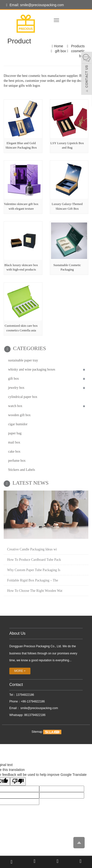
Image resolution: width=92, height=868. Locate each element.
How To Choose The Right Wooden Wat (35, 591)
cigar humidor (18, 424)
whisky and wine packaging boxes (32, 369)
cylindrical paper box (23, 397)
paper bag (15, 433)
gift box (60, 51)
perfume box (17, 461)
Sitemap (37, 732)
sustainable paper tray (23, 360)
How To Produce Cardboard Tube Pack (34, 560)
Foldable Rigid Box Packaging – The (33, 580)
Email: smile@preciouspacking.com (35, 5)
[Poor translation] (18, 781)
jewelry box (16, 388)
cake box (14, 451)
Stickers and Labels (22, 470)
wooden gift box (19, 415)
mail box (14, 442)
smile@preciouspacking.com (39, 708)
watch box (15, 406)
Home (59, 46)
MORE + (20, 671)
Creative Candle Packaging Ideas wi (32, 549)
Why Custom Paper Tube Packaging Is (34, 570)
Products (77, 46)
